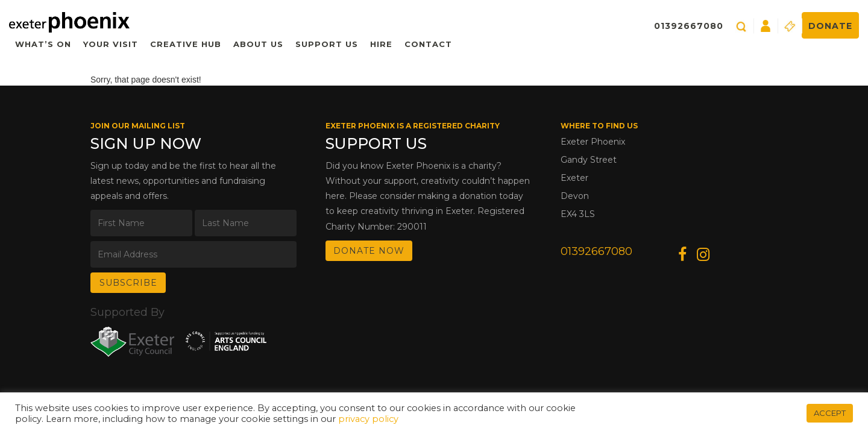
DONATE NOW (369, 251)
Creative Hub (186, 44)
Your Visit (111, 44)
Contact (428, 44)
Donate (830, 26)
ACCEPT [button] (830, 413)
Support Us (327, 44)
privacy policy (368, 419)
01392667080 (689, 26)
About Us (258, 44)
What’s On (43, 44)
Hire (381, 44)
